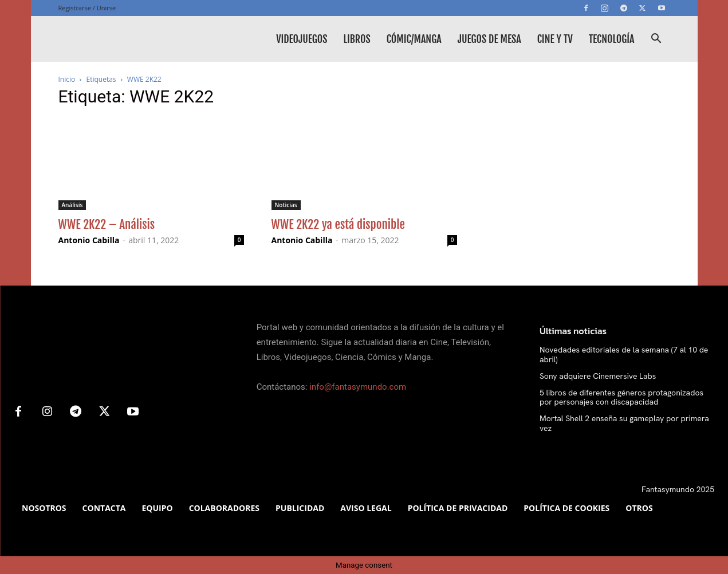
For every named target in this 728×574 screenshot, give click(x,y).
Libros (357, 39)
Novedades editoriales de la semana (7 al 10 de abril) (624, 355)
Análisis (72, 205)
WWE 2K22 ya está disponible (338, 224)
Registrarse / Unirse (87, 8)
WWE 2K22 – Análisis (107, 224)
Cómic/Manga (414, 39)
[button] (656, 40)
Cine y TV (555, 39)
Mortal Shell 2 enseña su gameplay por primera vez (624, 423)
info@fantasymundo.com (358, 387)
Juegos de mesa (489, 39)
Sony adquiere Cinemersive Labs (598, 376)
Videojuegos (302, 39)
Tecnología (612, 39)
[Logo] (144, 39)
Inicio (67, 79)
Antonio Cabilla (89, 240)
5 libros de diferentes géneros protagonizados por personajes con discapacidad (621, 397)
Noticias (286, 205)
